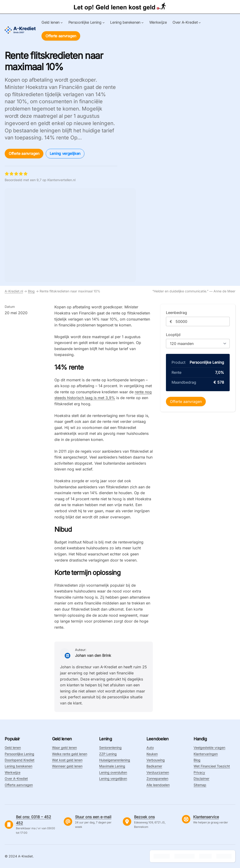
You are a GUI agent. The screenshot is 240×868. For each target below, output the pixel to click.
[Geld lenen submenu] (62, 23)
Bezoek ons (144, 817)
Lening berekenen (19, 766)
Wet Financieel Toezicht (212, 766)
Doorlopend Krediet (20, 760)
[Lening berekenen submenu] (142, 23)
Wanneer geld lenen (67, 766)
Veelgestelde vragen (209, 748)
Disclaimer (201, 778)
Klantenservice (206, 817)
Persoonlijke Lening (19, 754)
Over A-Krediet (16, 778)
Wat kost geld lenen (67, 760)
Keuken (152, 754)
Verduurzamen (158, 772)
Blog (31, 291)
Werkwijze (13, 772)
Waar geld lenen (64, 748)
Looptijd (173, 335)
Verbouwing (156, 760)
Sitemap (200, 785)
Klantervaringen (206, 754)
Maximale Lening (112, 766)
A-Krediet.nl (14, 291)
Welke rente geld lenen (70, 754)
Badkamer (154, 766)
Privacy (199, 772)
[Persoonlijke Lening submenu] (104, 23)
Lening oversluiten (113, 772)
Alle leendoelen (158, 785)
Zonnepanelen (157, 778)
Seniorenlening (110, 748)
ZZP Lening (108, 754)
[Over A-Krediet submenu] (200, 23)
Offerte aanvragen (61, 36)
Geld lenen (13, 748)
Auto (150, 748)
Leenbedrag (176, 313)
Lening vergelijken (65, 153)
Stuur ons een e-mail (93, 817)
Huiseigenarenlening (115, 760)
